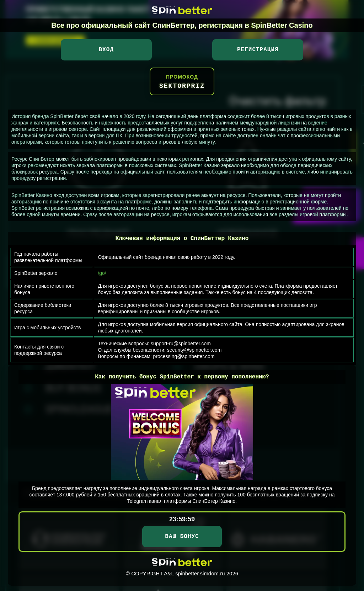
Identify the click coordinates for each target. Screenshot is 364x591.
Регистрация (258, 50)
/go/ (102, 273)
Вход (106, 50)
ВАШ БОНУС (182, 537)
